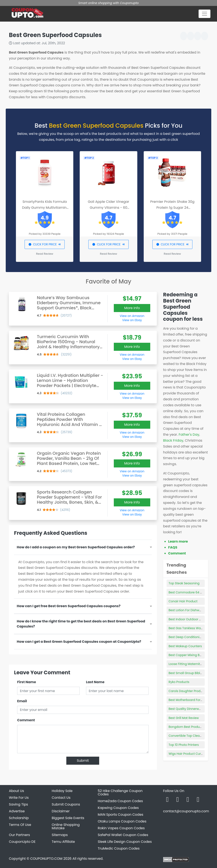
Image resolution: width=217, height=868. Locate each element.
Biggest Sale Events (68, 818)
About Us (16, 791)
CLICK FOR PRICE (45, 244)
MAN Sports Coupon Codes (120, 815)
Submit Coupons (66, 804)
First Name (27, 682)
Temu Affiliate (63, 842)
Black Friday (173, 440)
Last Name (95, 682)
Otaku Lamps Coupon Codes (122, 821)
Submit (83, 761)
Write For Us (19, 798)
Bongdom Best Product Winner (191, 727)
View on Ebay (132, 320)
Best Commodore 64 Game (189, 592)
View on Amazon (132, 316)
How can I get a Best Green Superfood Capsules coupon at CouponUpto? (79, 642)
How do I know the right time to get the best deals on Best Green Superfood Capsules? (81, 624)
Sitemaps (60, 835)
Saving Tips (18, 804)
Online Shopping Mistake (66, 826)
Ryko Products (179, 682)
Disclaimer (61, 811)
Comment (26, 720)
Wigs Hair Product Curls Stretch (192, 754)
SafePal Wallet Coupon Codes (123, 835)
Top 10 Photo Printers (184, 745)
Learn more (178, 541)
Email (22, 701)
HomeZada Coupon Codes (120, 801)
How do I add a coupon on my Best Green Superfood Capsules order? (76, 547)
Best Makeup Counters (185, 646)
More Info (132, 308)
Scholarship (19, 818)
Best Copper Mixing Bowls (187, 655)
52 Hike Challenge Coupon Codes (120, 793)
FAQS (173, 547)
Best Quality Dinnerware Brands (192, 709)
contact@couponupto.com (186, 811)
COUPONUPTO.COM (46, 859)
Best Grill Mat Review (184, 718)
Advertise (17, 811)
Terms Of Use (20, 825)
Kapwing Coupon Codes (118, 808)
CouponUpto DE (22, 842)
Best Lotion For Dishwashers (189, 610)
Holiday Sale (62, 791)
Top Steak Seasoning (184, 583)
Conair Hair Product (183, 601)
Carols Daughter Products (188, 691)
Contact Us (61, 798)
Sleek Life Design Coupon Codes (125, 842)
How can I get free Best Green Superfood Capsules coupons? (69, 606)
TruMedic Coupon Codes (119, 848)
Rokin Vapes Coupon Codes (121, 828)
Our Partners (19, 835)
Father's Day (189, 435)
